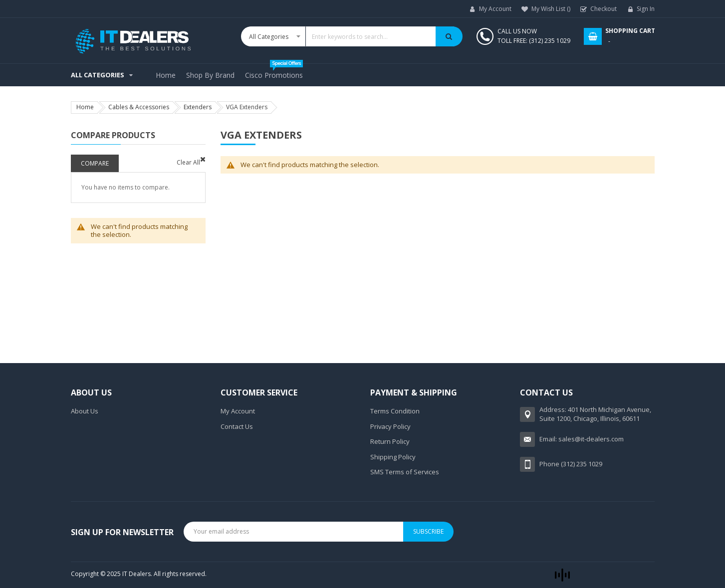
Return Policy (390, 441)
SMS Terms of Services (405, 472)
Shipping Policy (393, 457)
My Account (495, 9)
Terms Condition (395, 411)
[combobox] (352, 36)
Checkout (604, 9)
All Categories (98, 75)
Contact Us (237, 426)
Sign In (646, 9)
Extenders (198, 107)
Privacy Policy (390, 426)
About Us (85, 411)
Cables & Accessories (139, 107)
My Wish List (551, 9)
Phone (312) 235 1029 (571, 464)
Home (85, 107)
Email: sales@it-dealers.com (582, 439)
